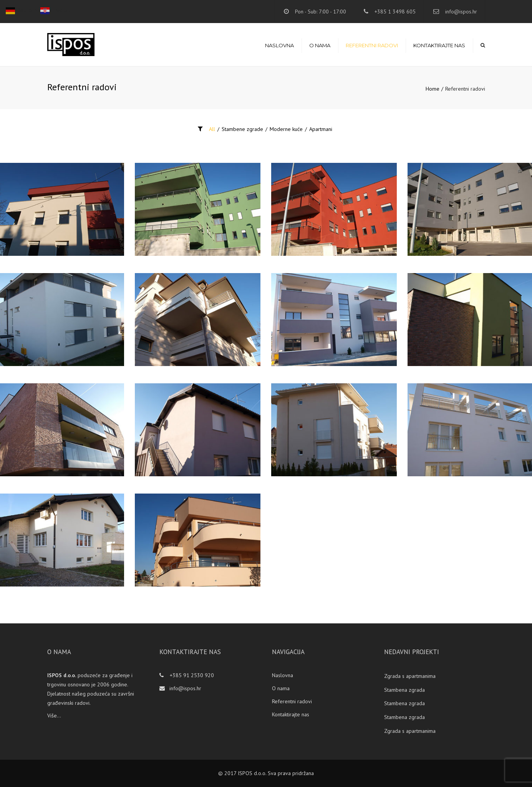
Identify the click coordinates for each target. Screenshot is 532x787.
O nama (320, 45)
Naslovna (279, 45)
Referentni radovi (372, 45)
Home (433, 89)
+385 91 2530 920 (191, 675)
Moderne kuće (286, 129)
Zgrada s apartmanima (410, 676)
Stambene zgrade (242, 129)
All (212, 129)
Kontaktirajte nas (439, 45)
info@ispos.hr (461, 12)
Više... (54, 716)
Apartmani (321, 129)
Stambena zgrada (404, 690)
